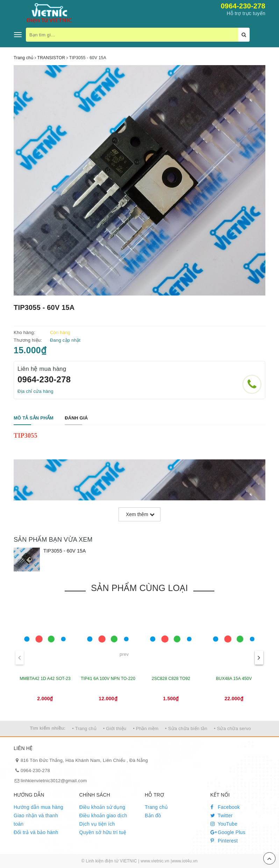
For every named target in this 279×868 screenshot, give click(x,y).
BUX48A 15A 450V (234, 679)
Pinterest (224, 841)
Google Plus (228, 832)
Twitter (222, 815)
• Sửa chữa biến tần (186, 728)
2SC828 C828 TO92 (171, 679)
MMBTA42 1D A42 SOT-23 (45, 679)
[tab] (34, 418)
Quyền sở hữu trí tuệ (103, 832)
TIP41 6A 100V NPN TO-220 (108, 679)
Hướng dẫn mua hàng (38, 807)
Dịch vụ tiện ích (97, 824)
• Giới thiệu (115, 728)
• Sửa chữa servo (232, 728)
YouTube (224, 824)
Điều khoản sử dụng (102, 807)
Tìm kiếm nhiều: (48, 728)
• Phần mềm (146, 728)
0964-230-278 (243, 6)
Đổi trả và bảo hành (36, 832)
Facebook (225, 807)
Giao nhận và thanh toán (36, 820)
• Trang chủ (84, 728)
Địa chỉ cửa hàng (35, 391)
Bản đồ (153, 815)
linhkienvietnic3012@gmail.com (54, 781)
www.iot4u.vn (185, 861)
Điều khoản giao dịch (103, 815)
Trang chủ (156, 807)
